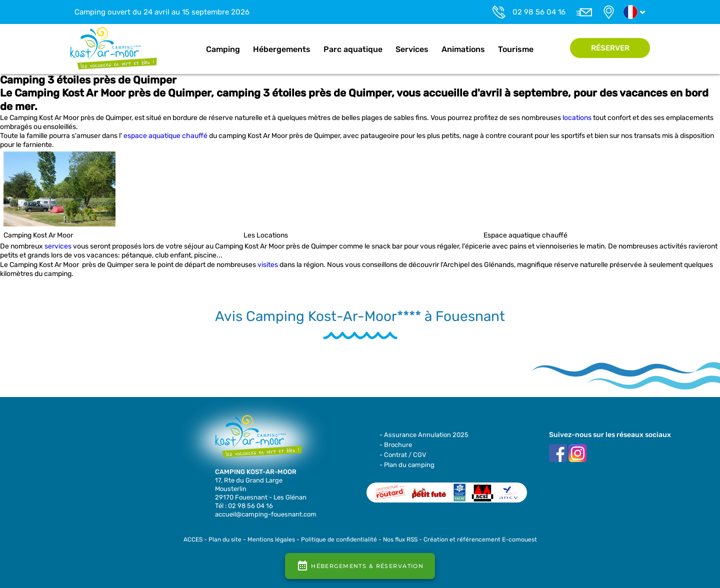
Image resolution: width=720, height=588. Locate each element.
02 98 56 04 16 (539, 12)
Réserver (610, 48)
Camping (223, 49)
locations (577, 118)
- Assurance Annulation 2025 (424, 435)
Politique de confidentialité (339, 539)
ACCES (193, 539)
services (58, 246)
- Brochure (396, 445)
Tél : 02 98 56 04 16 (244, 506)
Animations (463, 49)
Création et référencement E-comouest (480, 539)
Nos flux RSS (400, 539)
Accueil (189, 49)
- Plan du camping (407, 465)
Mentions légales (271, 539)
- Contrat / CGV (403, 455)
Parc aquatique (353, 49)
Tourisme (516, 49)
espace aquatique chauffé (165, 136)
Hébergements (282, 49)
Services (412, 49)
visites (268, 265)
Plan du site (225, 539)
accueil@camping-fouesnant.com (266, 514)
